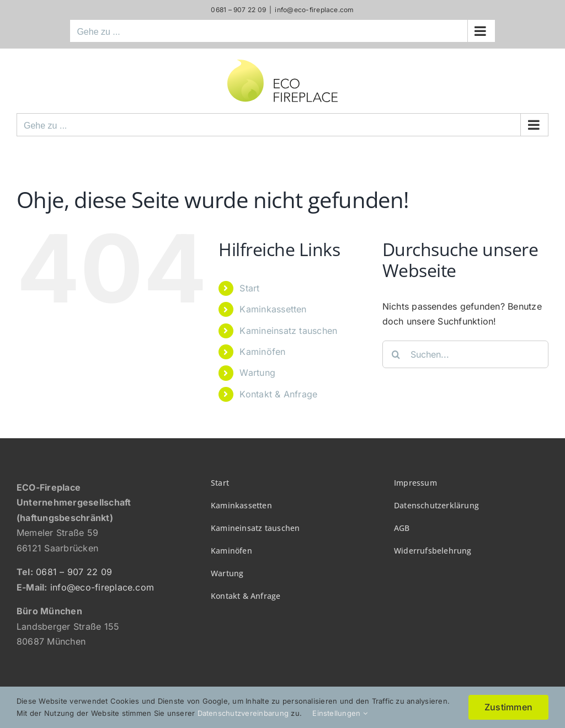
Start (249, 288)
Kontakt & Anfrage (278, 394)
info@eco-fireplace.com (314, 10)
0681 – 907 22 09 (74, 572)
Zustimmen (508, 707)
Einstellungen (340, 713)
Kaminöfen (262, 352)
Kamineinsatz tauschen (288, 331)
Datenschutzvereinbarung (243, 713)
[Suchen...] (465, 354)
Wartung (257, 373)
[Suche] (396, 354)
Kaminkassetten (273, 309)
